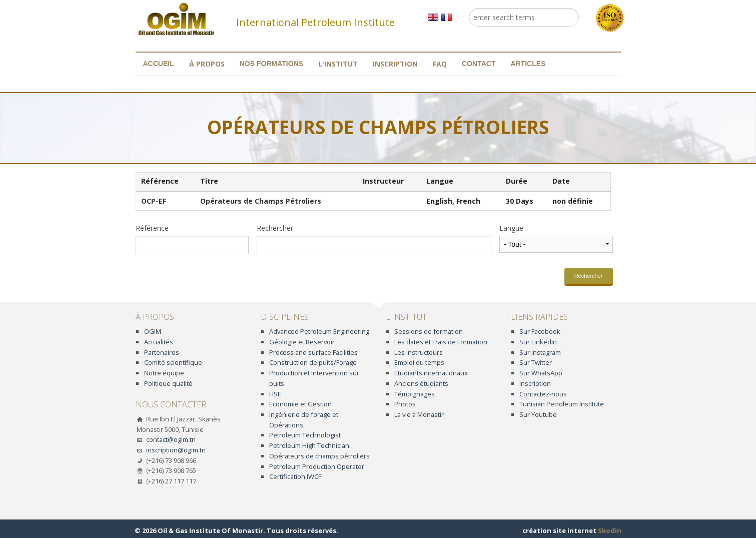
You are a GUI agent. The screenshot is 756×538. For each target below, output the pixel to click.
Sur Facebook (540, 331)
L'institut (338, 64)
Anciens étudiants (421, 383)
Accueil (159, 64)
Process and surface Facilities (313, 352)
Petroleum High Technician (309, 445)
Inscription (395, 64)
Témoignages (415, 394)
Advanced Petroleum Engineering (319, 331)
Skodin (610, 530)
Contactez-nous (543, 394)
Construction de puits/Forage (313, 362)
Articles (528, 64)
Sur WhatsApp (541, 373)
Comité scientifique (173, 362)
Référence (152, 228)
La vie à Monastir (419, 414)
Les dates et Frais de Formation (441, 342)
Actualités (159, 342)
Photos (405, 404)
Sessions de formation (429, 331)
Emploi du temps (419, 362)
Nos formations (271, 64)
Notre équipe (164, 373)
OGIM (153, 331)
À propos (207, 64)
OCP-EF (154, 201)
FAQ (440, 64)
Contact (479, 64)
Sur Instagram (540, 352)
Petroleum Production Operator (317, 466)
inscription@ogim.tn (176, 450)
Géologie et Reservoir (302, 342)
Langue (511, 228)
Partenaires (162, 352)
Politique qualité (168, 383)
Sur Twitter (536, 362)
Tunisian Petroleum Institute (562, 404)
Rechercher (275, 228)
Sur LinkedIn (538, 342)
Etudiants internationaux (431, 373)
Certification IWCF (295, 476)
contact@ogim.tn (171, 439)
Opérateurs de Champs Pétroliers (261, 201)
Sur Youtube (538, 414)
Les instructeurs (419, 352)
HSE (275, 394)
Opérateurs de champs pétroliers (319, 456)
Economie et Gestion (300, 404)
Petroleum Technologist (305, 435)
